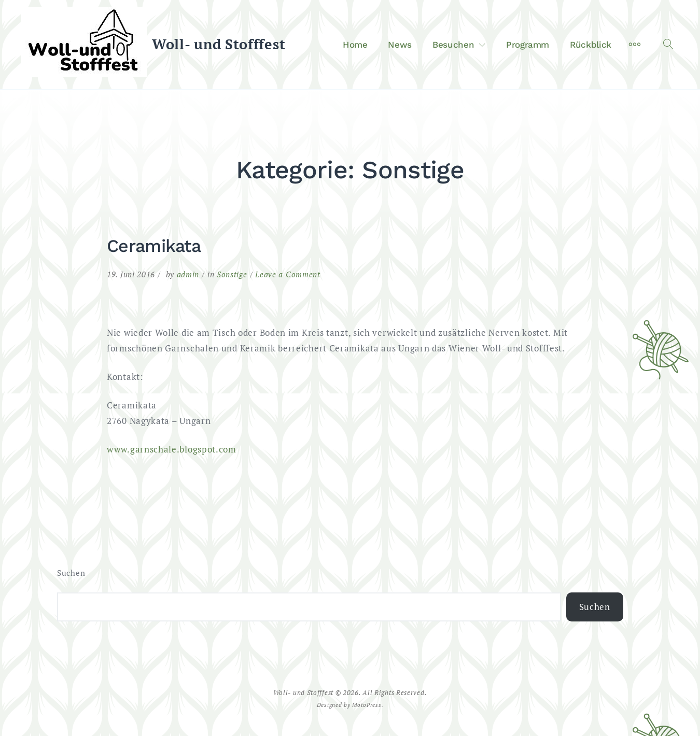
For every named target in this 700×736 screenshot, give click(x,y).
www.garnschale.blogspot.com (172, 449)
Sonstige (232, 274)
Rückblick (591, 45)
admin (188, 274)
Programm (528, 45)
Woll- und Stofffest (219, 44)
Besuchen (453, 45)
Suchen (71, 573)
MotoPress (367, 705)
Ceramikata (154, 246)
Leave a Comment (288, 274)
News (400, 45)
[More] (635, 45)
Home (355, 45)
